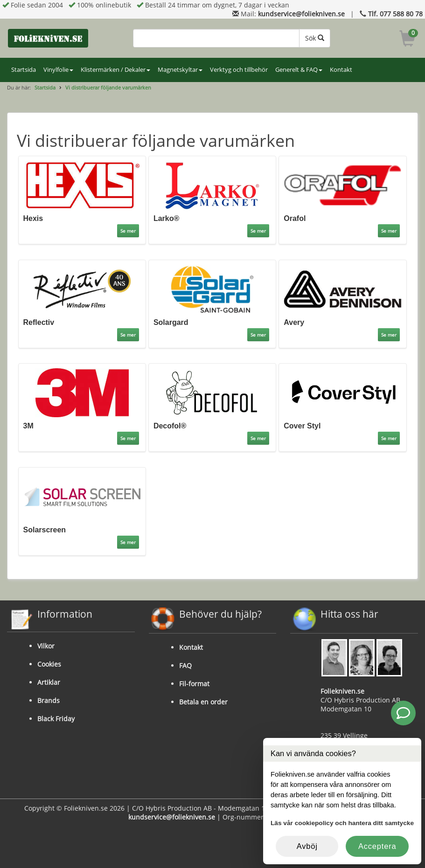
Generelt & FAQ (299, 70)
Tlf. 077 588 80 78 (395, 14)
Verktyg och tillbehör (239, 70)
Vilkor (46, 646)
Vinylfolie (58, 70)
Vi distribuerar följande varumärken (108, 87)
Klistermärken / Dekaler (115, 70)
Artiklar (49, 682)
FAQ (185, 665)
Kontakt (341, 70)
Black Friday (56, 719)
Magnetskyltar (180, 70)
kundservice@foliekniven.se (301, 14)
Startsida (24, 70)
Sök (315, 38)
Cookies (49, 664)
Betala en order (203, 702)
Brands (49, 700)
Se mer (128, 231)
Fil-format (194, 684)
